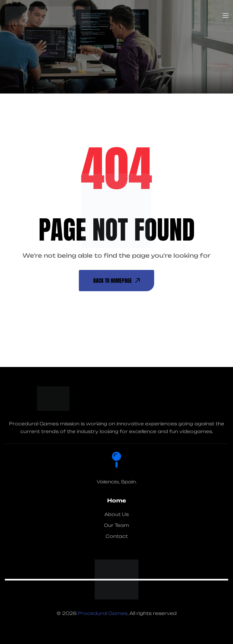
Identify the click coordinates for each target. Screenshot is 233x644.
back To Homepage (116, 281)
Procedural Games (103, 613)
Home (117, 500)
